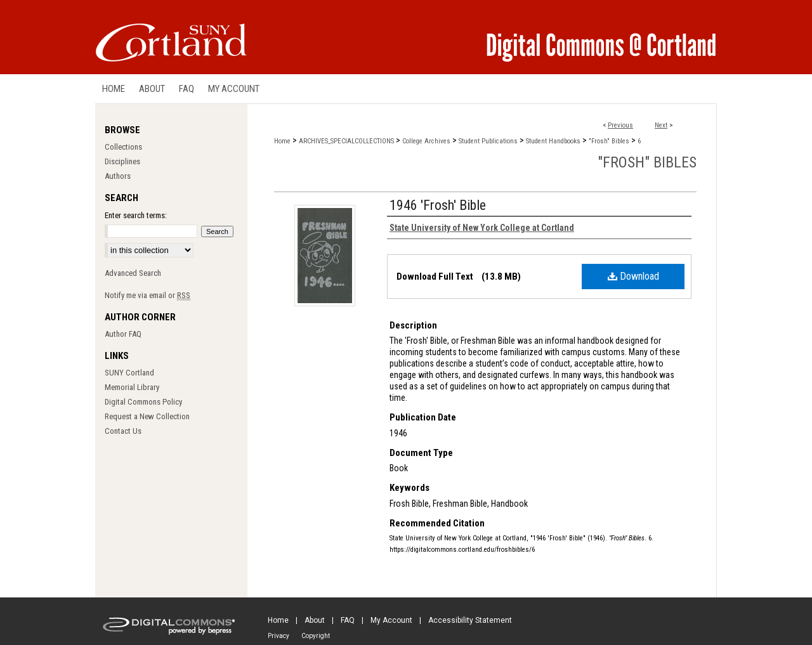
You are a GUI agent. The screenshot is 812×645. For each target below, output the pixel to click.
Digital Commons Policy (143, 402)
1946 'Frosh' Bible (438, 205)
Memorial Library (132, 387)
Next (661, 125)
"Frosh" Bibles (609, 141)
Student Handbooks (553, 141)
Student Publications (488, 141)
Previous (620, 125)
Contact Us (123, 431)
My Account (391, 620)
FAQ (348, 620)
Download (633, 276)
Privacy (278, 636)
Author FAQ (123, 334)
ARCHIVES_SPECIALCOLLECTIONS (346, 141)
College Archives (426, 141)
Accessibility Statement (470, 620)
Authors (118, 176)
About (315, 620)
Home (282, 141)
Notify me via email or (147, 295)
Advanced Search (133, 273)
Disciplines (122, 161)
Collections (123, 147)
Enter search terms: (136, 215)
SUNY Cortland (129, 373)
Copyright (316, 636)
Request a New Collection (147, 416)
